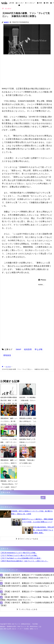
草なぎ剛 (38, 349)
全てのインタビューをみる (27, 539)
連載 (46, 3)
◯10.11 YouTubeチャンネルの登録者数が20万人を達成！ (21, 558)
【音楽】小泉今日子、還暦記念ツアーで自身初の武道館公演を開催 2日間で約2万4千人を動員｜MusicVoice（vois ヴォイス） (26, 578)
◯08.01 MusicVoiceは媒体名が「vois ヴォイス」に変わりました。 (24, 561)
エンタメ (20, 3)
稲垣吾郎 (28, 349)
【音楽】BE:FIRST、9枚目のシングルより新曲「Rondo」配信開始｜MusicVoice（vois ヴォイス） (26, 598)
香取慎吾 (7, 355)
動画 (40, 3)
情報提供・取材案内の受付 (8, 627)
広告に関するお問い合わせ (8, 629)
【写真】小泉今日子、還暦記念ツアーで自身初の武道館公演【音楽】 (26, 593)
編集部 (6, 22)
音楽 (12, 3)
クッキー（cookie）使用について (28, 629)
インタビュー (30, 3)
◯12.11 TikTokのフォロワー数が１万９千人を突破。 (19, 555)
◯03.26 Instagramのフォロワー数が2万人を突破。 (19, 553)
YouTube (35, 624)
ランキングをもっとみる (27, 609)
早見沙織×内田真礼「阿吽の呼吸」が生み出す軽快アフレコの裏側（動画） (43, 530)
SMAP (18, 349)
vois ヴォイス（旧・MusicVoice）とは (29, 627)
